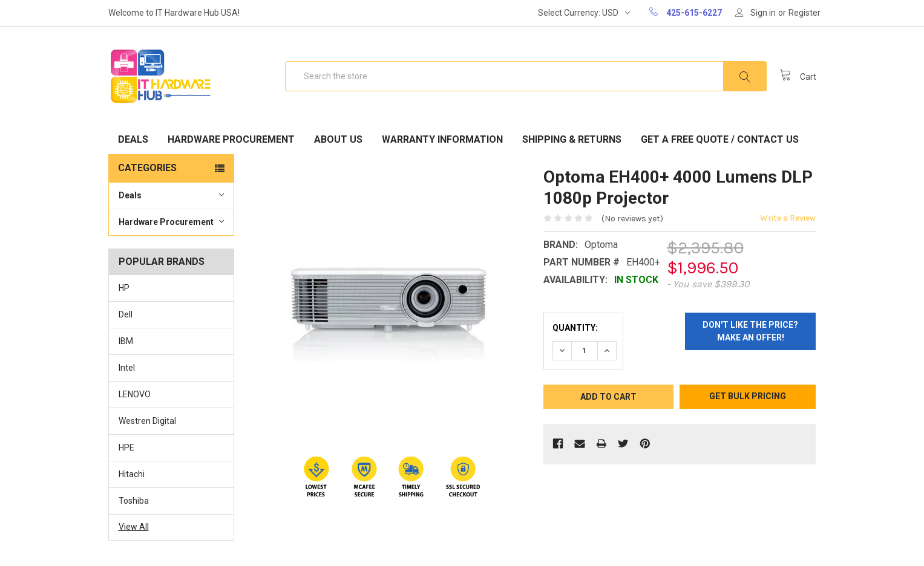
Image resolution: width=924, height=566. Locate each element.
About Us (338, 139)
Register (804, 13)
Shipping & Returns (572, 139)
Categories (147, 168)
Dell (126, 314)
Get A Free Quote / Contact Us (720, 139)
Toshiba (134, 501)
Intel (127, 368)
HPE (126, 447)
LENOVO (135, 394)
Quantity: (575, 328)
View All (134, 527)
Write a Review (788, 218)
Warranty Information (442, 139)
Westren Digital (147, 421)
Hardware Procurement (231, 139)
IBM (126, 341)
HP (124, 288)
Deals (133, 139)
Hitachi (132, 474)
